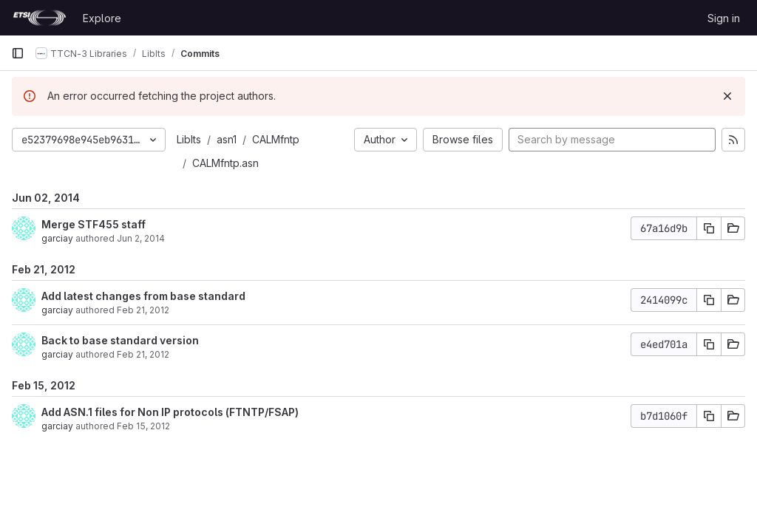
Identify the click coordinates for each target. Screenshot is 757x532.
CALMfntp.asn (225, 163)
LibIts (189, 139)
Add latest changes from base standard (143, 296)
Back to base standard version (120, 340)
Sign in (724, 18)
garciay (57, 238)
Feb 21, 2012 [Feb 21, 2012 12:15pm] (143, 310)
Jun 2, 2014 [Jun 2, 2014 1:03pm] (141, 238)
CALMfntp (276, 139)
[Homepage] (40, 18)
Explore (102, 18)
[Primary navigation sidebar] (18, 53)
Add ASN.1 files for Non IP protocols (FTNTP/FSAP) (170, 412)
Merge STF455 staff (94, 224)
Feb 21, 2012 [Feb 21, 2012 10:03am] (143, 354)
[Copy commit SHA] (709, 228)
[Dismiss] (727, 96)
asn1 (227, 139)
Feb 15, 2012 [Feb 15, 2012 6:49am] (143, 426)
